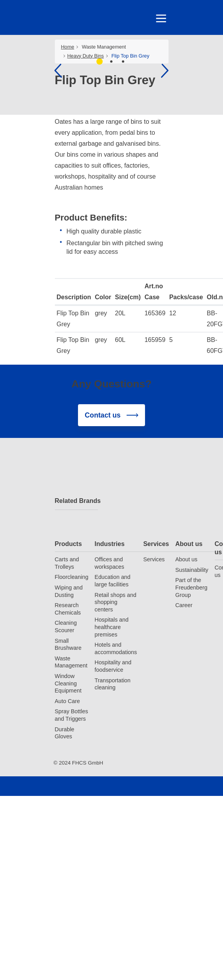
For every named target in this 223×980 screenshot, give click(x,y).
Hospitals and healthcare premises (111, 627)
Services (156, 544)
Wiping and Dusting (69, 591)
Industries (109, 544)
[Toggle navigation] (161, 18)
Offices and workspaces (109, 563)
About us (189, 544)
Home (68, 47)
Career (184, 605)
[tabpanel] (111, 71)
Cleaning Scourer (66, 627)
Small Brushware (68, 645)
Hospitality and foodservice (113, 666)
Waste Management (104, 47)
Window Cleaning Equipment (68, 683)
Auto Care (67, 701)
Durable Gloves (65, 733)
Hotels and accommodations (116, 648)
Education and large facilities (112, 581)
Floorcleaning (72, 577)
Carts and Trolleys (67, 563)
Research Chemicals (68, 609)
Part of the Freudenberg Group (191, 587)
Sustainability (192, 570)
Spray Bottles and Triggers (72, 715)
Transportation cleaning (112, 684)
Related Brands (76, 501)
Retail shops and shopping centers (115, 602)
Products (68, 544)
